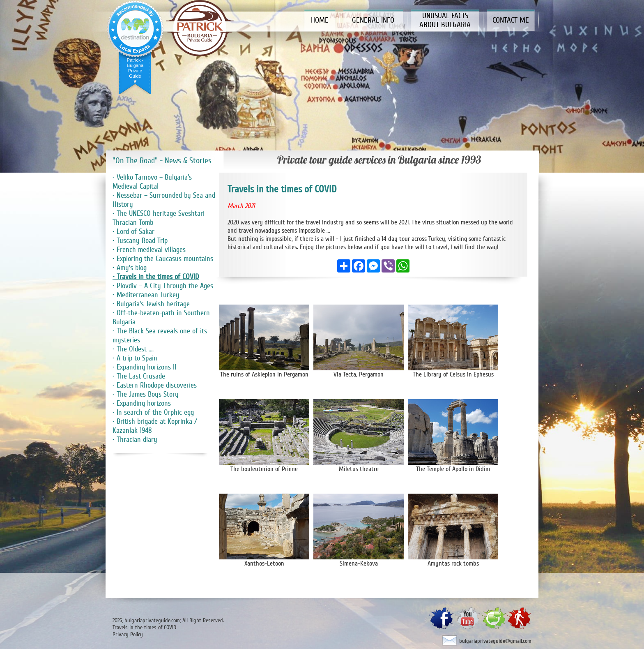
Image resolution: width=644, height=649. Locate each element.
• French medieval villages (149, 249)
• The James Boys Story (146, 394)
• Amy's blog (130, 268)
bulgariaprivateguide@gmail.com (495, 641)
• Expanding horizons (142, 403)
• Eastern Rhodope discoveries (155, 385)
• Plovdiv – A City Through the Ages (163, 286)
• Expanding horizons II (144, 367)
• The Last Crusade (139, 376)
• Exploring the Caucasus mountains (163, 259)
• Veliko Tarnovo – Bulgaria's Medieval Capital (152, 182)
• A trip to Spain (135, 358)
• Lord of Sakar (133, 231)
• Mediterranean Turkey (146, 295)
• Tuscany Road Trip (140, 240)
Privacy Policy (128, 634)
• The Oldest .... (133, 349)
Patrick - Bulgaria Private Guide (135, 68)
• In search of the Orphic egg (153, 412)
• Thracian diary (135, 439)
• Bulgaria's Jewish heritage (151, 304)
